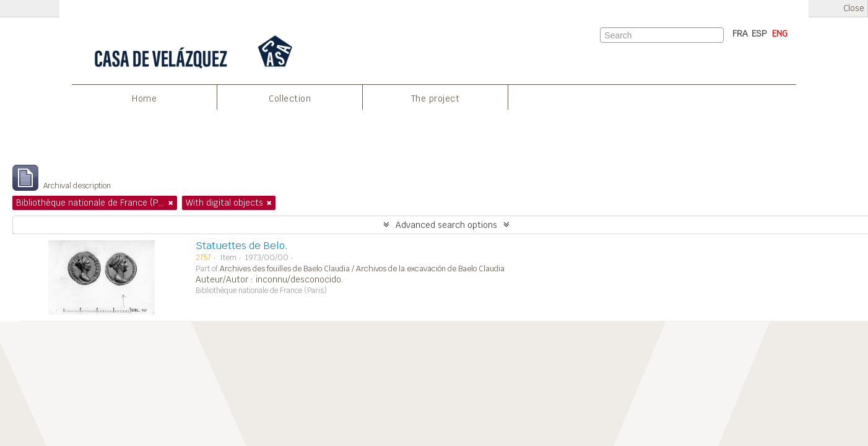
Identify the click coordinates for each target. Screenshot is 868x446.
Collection (290, 98)
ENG (780, 33)
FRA (740, 33)
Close (854, 8)
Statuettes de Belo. (242, 246)
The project (436, 98)
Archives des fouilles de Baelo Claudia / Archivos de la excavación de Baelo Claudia (362, 269)
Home (144, 98)
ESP (759, 33)
